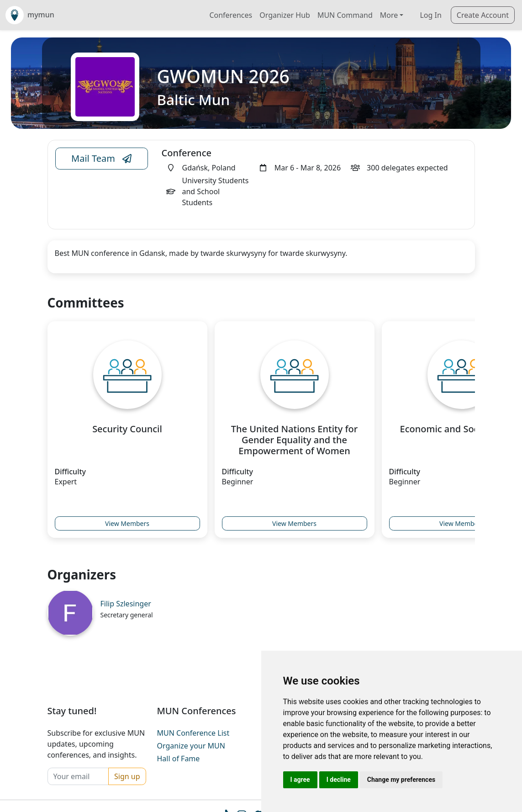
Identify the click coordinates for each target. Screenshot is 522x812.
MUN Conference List (193, 733)
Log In (430, 15)
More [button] (389, 15)
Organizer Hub (285, 15)
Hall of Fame (179, 759)
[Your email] (78, 776)
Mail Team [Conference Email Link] (101, 159)
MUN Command (345, 15)
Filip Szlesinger (126, 604)
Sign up (127, 776)
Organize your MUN (191, 746)
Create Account (483, 15)
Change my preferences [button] (401, 780)
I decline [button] (339, 780)
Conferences (231, 15)
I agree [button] (300, 780)
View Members (127, 523)
